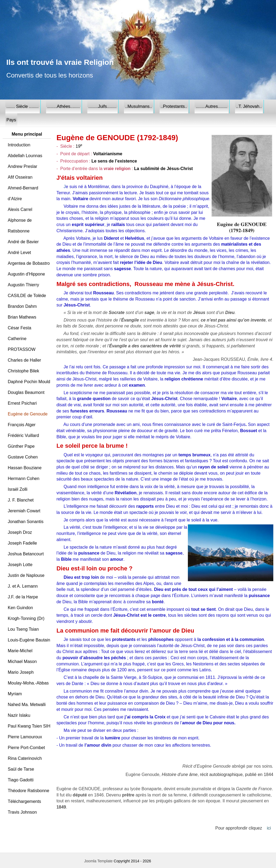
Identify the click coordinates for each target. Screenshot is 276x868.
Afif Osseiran (20, 177)
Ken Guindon (20, 608)
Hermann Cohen (24, 479)
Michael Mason (22, 661)
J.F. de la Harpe (23, 597)
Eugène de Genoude (28, 414)
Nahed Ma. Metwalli (27, 705)
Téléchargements (25, 801)
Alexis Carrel (20, 209)
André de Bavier (23, 242)
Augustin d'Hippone (26, 274)
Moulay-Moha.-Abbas (28, 683)
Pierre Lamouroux (25, 737)
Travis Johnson (22, 812)
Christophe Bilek (24, 371)
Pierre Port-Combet (26, 748)
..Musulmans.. (139, 106)
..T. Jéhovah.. (249, 106)
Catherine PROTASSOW (22, 344)
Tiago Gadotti (21, 780)
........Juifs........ (102, 106)
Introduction (19, 145)
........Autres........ (211, 106)
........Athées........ (63, 106)
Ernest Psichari (22, 403)
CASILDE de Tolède (27, 296)
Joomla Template (98, 861)
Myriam (15, 694)
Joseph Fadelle (23, 543)
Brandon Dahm (22, 306)
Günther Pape (21, 446)
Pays (11, 120)
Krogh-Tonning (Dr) (26, 618)
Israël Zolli (18, 489)
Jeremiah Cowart (24, 511)
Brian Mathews (22, 317)
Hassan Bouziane (25, 468)
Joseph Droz (20, 532)
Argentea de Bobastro (29, 263)
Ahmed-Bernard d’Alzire (23, 193)
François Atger (22, 425)
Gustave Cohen (23, 457)
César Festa (20, 328)
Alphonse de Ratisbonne (20, 226)
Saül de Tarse (21, 769)
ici (269, 828)
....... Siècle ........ (23, 106)
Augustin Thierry (23, 285)
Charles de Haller (25, 360)
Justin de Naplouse (26, 575)
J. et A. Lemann (23, 586)
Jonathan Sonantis (26, 522)
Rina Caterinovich (25, 758)
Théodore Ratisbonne (29, 791)
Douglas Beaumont (26, 392)
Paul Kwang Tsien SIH (29, 726)
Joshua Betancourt (26, 554)
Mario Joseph (21, 672)
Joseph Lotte (20, 565)
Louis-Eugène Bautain (29, 640)
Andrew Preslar (23, 166)
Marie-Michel (20, 651)
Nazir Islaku (19, 715)
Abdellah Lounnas (25, 156)
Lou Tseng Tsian (23, 629)
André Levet (19, 253)
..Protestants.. (174, 106)
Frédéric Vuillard (23, 435)
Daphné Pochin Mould (29, 382)
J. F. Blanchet (21, 500)
